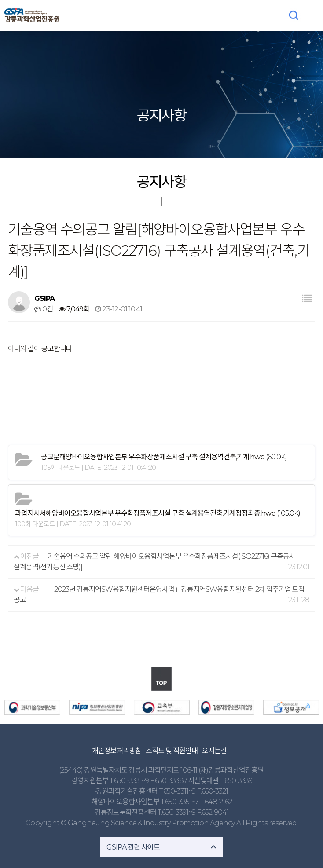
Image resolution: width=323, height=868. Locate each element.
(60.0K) (164, 457)
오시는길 (214, 751)
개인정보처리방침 (117, 751)
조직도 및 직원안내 (172, 751)
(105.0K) (158, 513)
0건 (44, 309)
